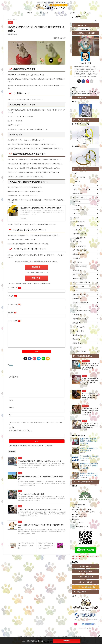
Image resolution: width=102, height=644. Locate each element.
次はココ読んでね (86, 571)
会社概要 (20, 636)
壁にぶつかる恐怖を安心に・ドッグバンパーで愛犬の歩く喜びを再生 (90, 396)
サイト (11, 414)
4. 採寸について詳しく (85, 582)
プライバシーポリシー (42, 636)
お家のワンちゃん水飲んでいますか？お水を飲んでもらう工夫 (38, 506)
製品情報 (29, 13)
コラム (11, 364)
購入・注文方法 (44, 13)
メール (11, 407)
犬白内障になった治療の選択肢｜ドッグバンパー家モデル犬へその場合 (89, 465)
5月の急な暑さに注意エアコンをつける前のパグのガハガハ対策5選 (90, 367)
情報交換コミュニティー (64, 636)
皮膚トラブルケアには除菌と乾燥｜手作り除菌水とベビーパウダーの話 (89, 440)
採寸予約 (73, 13)
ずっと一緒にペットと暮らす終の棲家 (30, 491)
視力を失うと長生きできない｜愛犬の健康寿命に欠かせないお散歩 (40, 476)
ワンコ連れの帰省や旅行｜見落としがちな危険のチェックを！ (38, 460)
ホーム (15, 13)
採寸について (58, 13)
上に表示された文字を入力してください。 (21, 430)
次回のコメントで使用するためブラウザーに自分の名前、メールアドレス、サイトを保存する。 (35, 422)
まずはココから (86, 566)
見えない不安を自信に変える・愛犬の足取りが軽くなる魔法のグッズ (90, 381)
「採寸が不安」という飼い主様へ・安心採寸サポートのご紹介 (90, 411)
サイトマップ (53, 636)
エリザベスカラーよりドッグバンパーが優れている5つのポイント (90, 425)
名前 (11, 399)
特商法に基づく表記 (29, 636)
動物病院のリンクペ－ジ (78, 636)
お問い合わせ (87, 13)
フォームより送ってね (86, 576)
